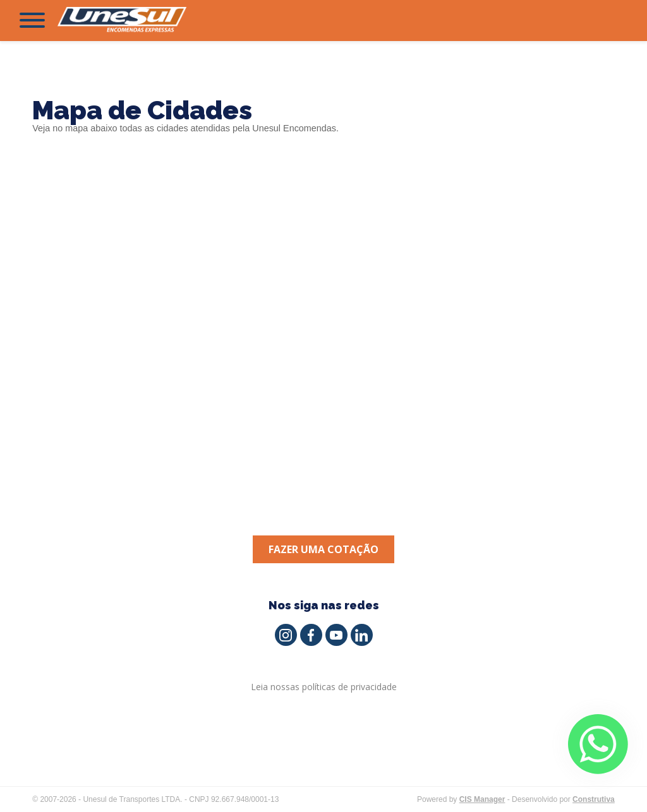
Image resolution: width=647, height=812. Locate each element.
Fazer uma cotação (323, 549)
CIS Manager (482, 799)
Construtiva (594, 799)
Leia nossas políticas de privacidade (324, 687)
